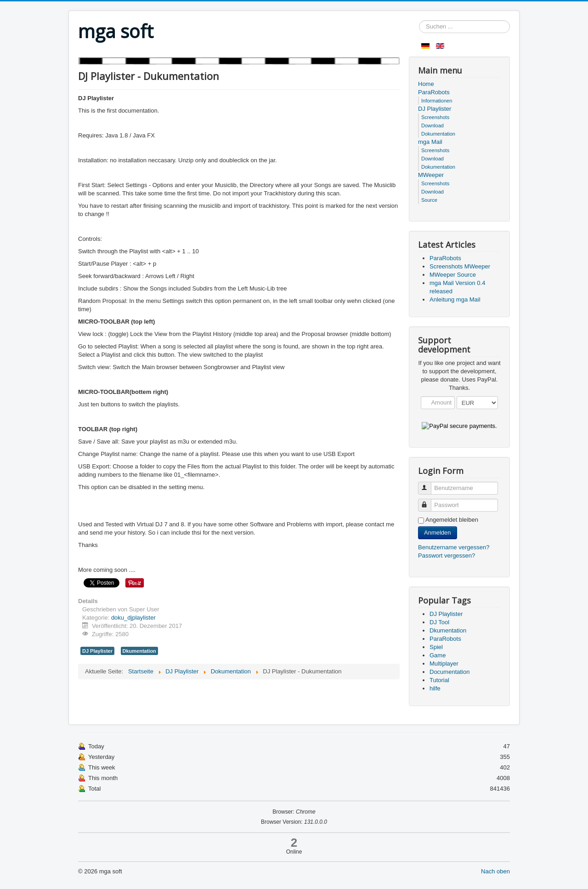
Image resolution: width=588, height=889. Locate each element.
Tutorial (439, 680)
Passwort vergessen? (447, 556)
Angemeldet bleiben (452, 520)
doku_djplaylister (133, 618)
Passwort (429, 501)
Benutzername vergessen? (454, 547)
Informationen (437, 101)
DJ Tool (439, 622)
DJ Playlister (97, 651)
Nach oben (495, 871)
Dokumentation (438, 134)
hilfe (435, 688)
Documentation (449, 672)
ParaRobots (434, 92)
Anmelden (438, 533)
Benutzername (429, 484)
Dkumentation (139, 651)
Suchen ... (419, 20)
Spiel (436, 647)
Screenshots (435, 117)
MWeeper (431, 175)
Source (429, 200)
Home (426, 84)
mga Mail (430, 142)
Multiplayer (444, 664)
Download (433, 125)
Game (438, 655)
